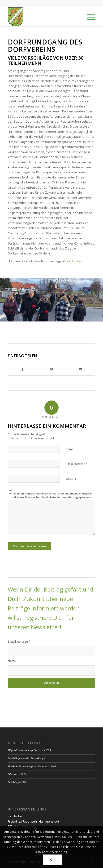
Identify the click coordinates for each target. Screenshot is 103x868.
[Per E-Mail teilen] (81, 369)
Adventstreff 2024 (17, 774)
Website (71, 479)
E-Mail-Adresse (77, 464)
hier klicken (74, 261)
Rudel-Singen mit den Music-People (27, 758)
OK (52, 860)
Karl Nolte (15, 816)
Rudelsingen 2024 (17, 782)
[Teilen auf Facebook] (23, 369)
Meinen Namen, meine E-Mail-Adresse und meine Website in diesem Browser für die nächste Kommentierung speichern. (53, 495)
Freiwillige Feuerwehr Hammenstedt (33, 821)
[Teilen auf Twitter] (52, 369)
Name (71, 449)
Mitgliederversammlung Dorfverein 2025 (29, 750)
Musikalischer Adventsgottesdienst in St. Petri (32, 766)
